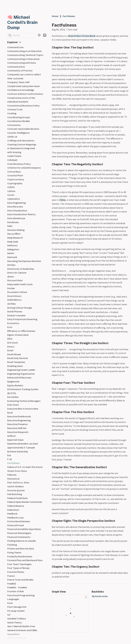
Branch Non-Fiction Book (82, 36)
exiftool (11, 436)
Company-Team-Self (18, 82)
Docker (11, 288)
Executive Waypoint (18, 432)
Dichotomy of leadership (21, 269)
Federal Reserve (16, 506)
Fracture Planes (16, 572)
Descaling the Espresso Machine (24, 261)
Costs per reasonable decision (23, 129)
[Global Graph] (86, 597)
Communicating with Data (22, 63)
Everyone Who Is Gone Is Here (23, 409)
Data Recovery (15, 207)
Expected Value (15, 440)
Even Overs (13, 405)
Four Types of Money (18, 568)
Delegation (13, 249)
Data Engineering (16, 203)
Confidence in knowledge (21, 90)
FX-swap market (16, 611)
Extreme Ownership (18, 451)
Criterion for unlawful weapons (24, 168)
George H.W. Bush (16, 638)
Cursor (11, 195)
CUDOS (11, 187)
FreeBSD (12, 584)
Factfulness (13, 463)
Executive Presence (17, 424)
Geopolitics (13, 634)
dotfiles (11, 304)
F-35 (10, 459)
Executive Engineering (19, 420)
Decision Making (16, 230)
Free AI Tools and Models (20, 580)
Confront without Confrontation (25, 94)
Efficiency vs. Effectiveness (21, 331)
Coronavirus (14, 125)
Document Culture (17, 292)
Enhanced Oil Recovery (19, 378)
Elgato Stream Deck (18, 335)
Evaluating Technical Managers (24, 401)
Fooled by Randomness (20, 556)
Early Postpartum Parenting (22, 319)
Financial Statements (19, 537)
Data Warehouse (16, 218)
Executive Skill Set (17, 428)
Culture (11, 191)
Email (10, 350)
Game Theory (15, 622)
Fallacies (12, 475)
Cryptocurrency (16, 179)
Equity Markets (15, 385)
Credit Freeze (14, 156)
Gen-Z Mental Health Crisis (21, 626)
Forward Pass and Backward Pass (25, 560)
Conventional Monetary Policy (23, 106)
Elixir (10, 339)
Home (55, 16)
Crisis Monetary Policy (19, 164)
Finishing (12, 545)
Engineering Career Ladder (21, 370)
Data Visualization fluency (21, 214)
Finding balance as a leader (22, 541)
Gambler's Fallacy (17, 618)
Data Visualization (17, 210)
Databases (13, 222)
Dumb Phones (15, 311)
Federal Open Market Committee (25, 502)
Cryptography (15, 183)
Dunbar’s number (16, 315)
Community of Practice (20, 70)
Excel (10, 413)
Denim (11, 253)
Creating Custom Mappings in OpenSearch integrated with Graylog (22, 148)
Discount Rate (15, 280)
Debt (10, 226)
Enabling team (15, 366)
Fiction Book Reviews (19, 521)
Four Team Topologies (19, 564)
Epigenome (13, 381)
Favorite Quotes (16, 490)
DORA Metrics (14, 300)
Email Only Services (18, 358)
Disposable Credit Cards (20, 284)
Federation (13, 510)
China (62, 200)
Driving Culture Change (20, 308)
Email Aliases (14, 354)
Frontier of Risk (16, 591)
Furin (10, 603)
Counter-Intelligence (18, 133)
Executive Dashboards (19, 416)
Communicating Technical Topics (25, 55)
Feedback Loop (15, 518)
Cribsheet (12, 160)
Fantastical (13, 479)
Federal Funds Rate (17, 498)
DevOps (11, 265)
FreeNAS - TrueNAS (17, 587)
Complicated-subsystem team (24, 86)
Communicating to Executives (23, 59)
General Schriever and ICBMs (22, 630)
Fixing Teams (14, 552)
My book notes (100, 596)
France (11, 576)
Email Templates (16, 362)
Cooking (12, 113)
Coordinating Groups (19, 117)
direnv (11, 277)
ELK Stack (13, 343)
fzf (9, 615)
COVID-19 (12, 137)
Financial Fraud (16, 525)
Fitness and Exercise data (21, 548)
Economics (13, 323)
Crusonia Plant (15, 175)
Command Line (15, 47)
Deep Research (15, 238)
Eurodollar (13, 397)
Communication (16, 67)
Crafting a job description (21, 140)
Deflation (12, 245)
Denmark (12, 257)
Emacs (11, 347)
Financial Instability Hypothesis (24, 529)
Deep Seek (13, 242)
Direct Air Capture (17, 273)
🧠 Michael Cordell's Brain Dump (22, 22)
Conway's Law (15, 109)
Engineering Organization (21, 374)
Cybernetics (14, 199)
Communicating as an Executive (24, 51)
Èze (9, 455)
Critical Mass (14, 172)
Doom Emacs (14, 296)
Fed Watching (15, 494)
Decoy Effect (14, 234)
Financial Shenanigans (19, 533)
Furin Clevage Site (17, 607)
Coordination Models (19, 121)
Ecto (10, 327)
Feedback (12, 514)
